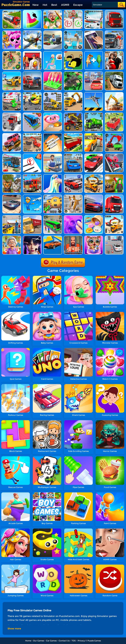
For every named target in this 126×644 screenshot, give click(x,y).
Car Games (51, 641)
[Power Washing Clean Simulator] (53, 196)
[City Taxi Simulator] (114, 32)
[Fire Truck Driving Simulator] (32, 175)
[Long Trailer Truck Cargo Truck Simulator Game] (32, 216)
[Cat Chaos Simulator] (53, 11)
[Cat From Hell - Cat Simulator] (12, 237)
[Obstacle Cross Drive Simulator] (114, 196)
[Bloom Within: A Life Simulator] (114, 52)
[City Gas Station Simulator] (12, 216)
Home (28, 641)
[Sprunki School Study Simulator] (12, 32)
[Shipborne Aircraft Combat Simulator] (94, 93)
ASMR (65, 5)
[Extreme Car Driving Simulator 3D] (94, 155)
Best (54, 5)
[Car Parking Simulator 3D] (12, 73)
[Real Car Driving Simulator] (94, 196)
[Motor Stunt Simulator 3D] (12, 52)
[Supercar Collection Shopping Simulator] (53, 32)
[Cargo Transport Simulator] (114, 11)
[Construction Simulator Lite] (32, 134)
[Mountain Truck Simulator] (114, 73)
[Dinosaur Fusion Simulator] (94, 52)
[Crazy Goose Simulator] (73, 32)
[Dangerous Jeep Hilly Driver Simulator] (12, 134)
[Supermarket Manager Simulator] (53, 155)
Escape (78, 5)
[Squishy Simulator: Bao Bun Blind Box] (94, 216)
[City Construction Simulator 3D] (94, 175)
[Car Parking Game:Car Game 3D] (114, 237)
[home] (16, 5)
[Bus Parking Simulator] (32, 114)
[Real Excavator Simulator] (73, 93)
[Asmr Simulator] (32, 237)
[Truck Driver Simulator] (12, 11)
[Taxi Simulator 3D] (32, 93)
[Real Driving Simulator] (73, 155)
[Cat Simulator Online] (12, 175)
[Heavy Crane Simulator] (53, 93)
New (36, 5)
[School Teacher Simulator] (32, 155)
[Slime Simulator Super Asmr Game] (73, 216)
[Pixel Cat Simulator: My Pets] (73, 196)
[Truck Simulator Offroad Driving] (12, 114)
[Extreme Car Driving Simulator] (12, 196)
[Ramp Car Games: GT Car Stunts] (53, 237)
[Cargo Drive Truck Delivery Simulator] (114, 114)
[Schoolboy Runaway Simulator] (114, 175)
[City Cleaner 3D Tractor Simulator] (94, 114)
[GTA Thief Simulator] (73, 52)
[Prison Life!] (73, 237)
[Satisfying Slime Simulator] (53, 114)
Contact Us (64, 641)
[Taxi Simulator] (94, 134)
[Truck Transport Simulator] (73, 134)
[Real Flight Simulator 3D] (94, 11)
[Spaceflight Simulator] (53, 134)
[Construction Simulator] (73, 114)
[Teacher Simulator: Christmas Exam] (73, 11)
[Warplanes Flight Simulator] (32, 32)
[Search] (105, 5)
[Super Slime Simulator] (53, 73)
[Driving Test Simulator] (94, 73)
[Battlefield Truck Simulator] (32, 73)
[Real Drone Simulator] (114, 155)
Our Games (39, 641)
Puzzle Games (94, 641)
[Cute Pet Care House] (94, 237)
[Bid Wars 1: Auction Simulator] (32, 52)
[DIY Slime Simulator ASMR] (53, 175)
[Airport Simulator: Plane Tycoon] (32, 196)
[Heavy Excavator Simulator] (114, 216)
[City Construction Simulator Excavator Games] (114, 93)
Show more (14, 629)
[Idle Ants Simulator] (32, 11)
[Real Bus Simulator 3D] (53, 216)
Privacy (81, 641)
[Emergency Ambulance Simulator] (12, 93)
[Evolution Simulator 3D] (73, 73)
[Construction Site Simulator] (114, 134)
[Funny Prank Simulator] (94, 32)
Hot (45, 5)
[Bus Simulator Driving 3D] (12, 155)
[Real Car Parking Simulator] (73, 175)
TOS (74, 641)
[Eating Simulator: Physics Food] (53, 52)
